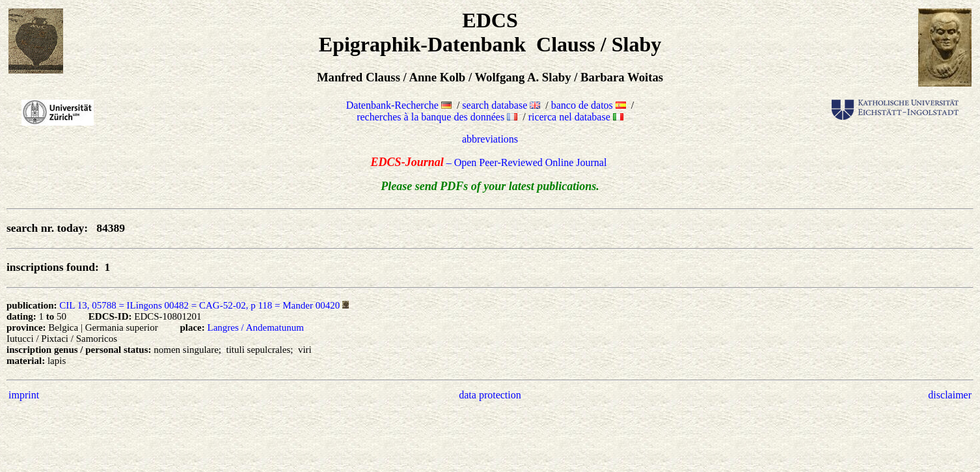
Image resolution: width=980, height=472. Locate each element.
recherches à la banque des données (437, 117)
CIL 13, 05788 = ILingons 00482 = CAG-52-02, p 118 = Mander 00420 (199, 305)
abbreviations (490, 139)
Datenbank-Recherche (399, 105)
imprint (24, 395)
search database (501, 105)
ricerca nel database (576, 117)
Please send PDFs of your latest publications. (490, 186)
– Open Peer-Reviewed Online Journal (490, 162)
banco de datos (589, 105)
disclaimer (950, 395)
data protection (490, 395)
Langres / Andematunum (256, 327)
